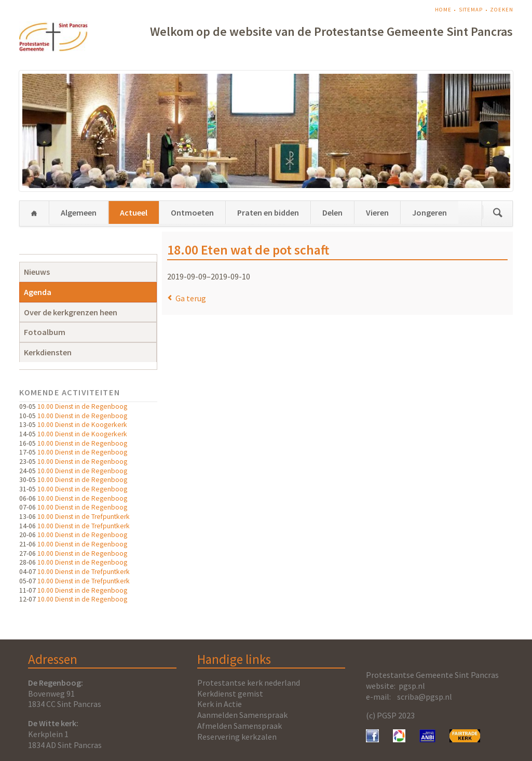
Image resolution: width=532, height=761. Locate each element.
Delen (332, 212)
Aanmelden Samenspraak (242, 715)
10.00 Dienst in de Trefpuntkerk (84, 517)
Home (443, 10)
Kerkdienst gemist (230, 693)
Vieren (377, 212)
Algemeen (79, 212)
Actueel (134, 212)
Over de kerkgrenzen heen (71, 312)
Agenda (38, 292)
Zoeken (501, 10)
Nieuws (37, 272)
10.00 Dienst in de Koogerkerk (82, 425)
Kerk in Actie (220, 704)
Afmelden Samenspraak (240, 726)
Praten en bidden (268, 212)
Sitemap (471, 10)
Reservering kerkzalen (237, 737)
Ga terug (191, 298)
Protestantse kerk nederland (249, 683)
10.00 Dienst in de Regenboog (82, 406)
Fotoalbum (45, 332)
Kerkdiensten (48, 352)
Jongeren (429, 212)
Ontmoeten (192, 212)
